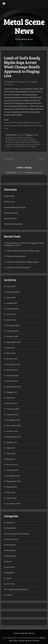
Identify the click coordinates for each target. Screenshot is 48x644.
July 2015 (11, 348)
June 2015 (11, 353)
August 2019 (12, 303)
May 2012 (11, 459)
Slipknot (10, 573)
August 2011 (12, 487)
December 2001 (14, 504)
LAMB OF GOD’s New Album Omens (23, 262)
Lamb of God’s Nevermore (18, 267)
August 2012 (12, 442)
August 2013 (12, 392)
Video (9, 595)
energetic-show (13, 142)
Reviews (11, 567)
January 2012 (13, 470)
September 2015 (14, 342)
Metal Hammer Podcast (15, 207)
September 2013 (14, 387)
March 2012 (12, 465)
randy (8, 144)
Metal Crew (9, 202)
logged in (21, 172)
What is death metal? (16, 256)
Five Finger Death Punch (18, 534)
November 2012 (14, 426)
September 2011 (14, 481)
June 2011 (11, 492)
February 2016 (13, 325)
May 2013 (11, 398)
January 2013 (13, 414)
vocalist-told (18, 146)
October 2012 (12, 431)
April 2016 (11, 320)
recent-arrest (31, 144)
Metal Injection (11, 213)
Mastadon (11, 545)
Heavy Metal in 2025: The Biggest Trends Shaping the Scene (24, 244)
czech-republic (29, 140)
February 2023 (13, 292)
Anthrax (11, 522)
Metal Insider (10, 218)
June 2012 (11, 453)
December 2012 (13, 420)
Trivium (10, 584)
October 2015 (12, 336)
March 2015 (12, 359)
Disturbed (11, 528)
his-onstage (33, 142)
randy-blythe (18, 144)
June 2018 (11, 314)
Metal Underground (13, 224)
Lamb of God (12, 539)
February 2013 (13, 409)
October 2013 (12, 381)
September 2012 (14, 437)
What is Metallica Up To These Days (23, 251)
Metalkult (8, 84)
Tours (9, 578)
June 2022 (11, 298)
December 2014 (14, 364)
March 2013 (12, 403)
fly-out (24, 142)
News (20, 135)
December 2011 (13, 476)
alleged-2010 (22, 137)
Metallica (11, 556)
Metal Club (9, 196)
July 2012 (11, 448)
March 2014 (12, 370)
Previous (9, 159)
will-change (31, 146)
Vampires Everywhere (17, 589)
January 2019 (13, 309)
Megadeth (11, 550)
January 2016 (13, 331)
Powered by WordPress (24, 633)
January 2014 (13, 375)
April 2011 (11, 498)
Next (41, 159)
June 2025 (11, 286)
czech (19, 140)
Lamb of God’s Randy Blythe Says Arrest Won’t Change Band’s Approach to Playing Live (23, 125)
